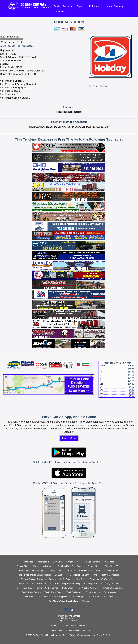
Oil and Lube (60, 575)
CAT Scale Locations (92, 562)
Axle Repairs (44, 562)
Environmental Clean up (44, 566)
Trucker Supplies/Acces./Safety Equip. (68, 597)
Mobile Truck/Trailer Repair (107, 571)
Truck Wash (43, 597)
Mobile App (95, 6)
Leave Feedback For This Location (17, 46)
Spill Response (90, 584)
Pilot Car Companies (110, 575)
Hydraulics (24, 571)
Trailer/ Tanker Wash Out (87, 588)
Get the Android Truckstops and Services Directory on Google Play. (69, 462)
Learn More (69, 438)
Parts (95, 575)
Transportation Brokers (112, 588)
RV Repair (24, 584)
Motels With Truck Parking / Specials (35, 575)
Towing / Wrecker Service (47, 588)
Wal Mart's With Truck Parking (102, 597)
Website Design (84, 635)
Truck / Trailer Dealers (31, 592)
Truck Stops (29, 597)
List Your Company (114, 6)
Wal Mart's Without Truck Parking (64, 601)
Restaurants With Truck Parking (103, 579)
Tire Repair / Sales (24, 588)
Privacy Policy (69, 635)
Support (80, 6)
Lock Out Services (67, 571)
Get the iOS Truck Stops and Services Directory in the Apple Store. (69, 483)
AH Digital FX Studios (103, 635)
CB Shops (110, 562)
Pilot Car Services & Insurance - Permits (38, 579)
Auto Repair (29, 562)
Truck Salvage (110, 592)
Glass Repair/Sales (113, 566)
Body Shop (58, 562)
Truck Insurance (93, 592)
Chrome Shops (23, 566)
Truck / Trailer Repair (54, 592)
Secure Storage (39, 584)
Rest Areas (81, 579)
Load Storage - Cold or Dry (44, 571)
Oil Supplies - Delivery (79, 575)
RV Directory (60, 11)
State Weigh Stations (110, 584)
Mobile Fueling (85, 571)
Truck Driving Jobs (74, 592)
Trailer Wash (67, 588)
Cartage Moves (73, 562)
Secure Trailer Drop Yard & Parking (65, 584)
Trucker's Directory (56, 630)
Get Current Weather (98, 86)
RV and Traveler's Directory (78, 630)
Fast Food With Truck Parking (71, 566)
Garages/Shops (94, 566)
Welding (85, 601)
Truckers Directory (63, 6)
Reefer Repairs (66, 579)
